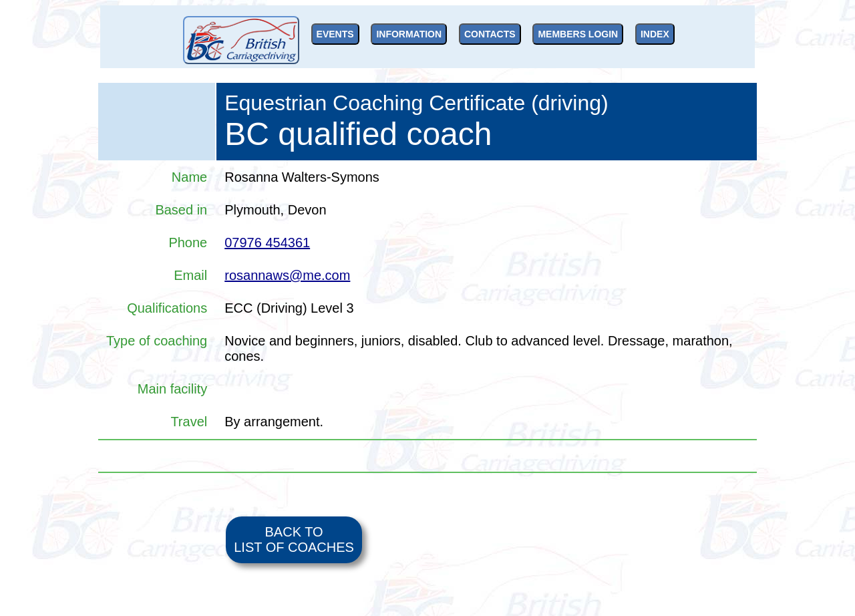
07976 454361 (267, 243)
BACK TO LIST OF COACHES (294, 540)
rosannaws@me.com (287, 275)
